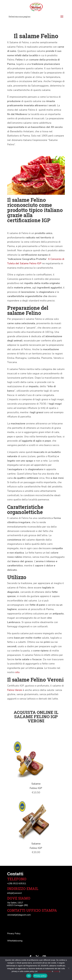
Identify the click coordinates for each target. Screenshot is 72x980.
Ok (29, 976)
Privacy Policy (14, 934)
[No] (68, 968)
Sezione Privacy (45, 971)
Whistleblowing (15, 941)
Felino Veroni (15, 690)
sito (17, 672)
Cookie (56, 971)
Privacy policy (40, 976)
